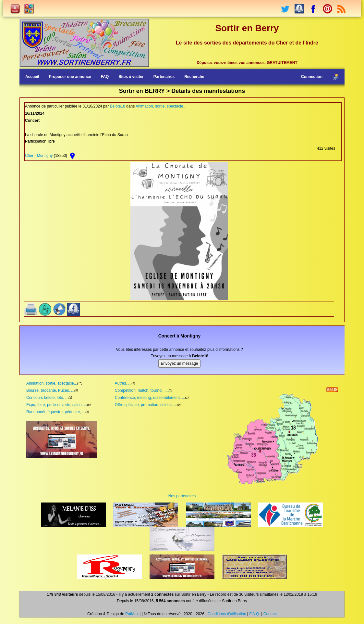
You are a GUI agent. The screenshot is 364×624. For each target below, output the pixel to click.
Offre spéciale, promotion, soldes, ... (146, 405)
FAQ (105, 77)
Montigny (45, 156)
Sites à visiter (131, 77)
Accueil (32, 77)
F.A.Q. (255, 614)
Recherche (194, 77)
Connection (312, 77)
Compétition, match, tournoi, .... (142, 390)
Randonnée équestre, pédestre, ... (56, 412)
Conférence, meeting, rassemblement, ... (150, 398)
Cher (29, 156)
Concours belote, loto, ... (47, 398)
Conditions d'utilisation (227, 614)
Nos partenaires (182, 496)
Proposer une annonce (70, 77)
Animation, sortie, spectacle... (161, 106)
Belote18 (118, 106)
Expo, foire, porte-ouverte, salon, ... (57, 405)
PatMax (132, 614)
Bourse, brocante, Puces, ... (50, 390)
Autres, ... (123, 383)
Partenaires (164, 77)
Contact (270, 614)
